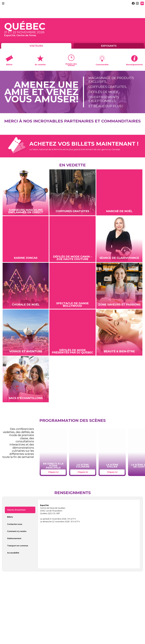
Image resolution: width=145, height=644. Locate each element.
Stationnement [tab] (14, 538)
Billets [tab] (10, 517)
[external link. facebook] (133, 3)
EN (142, 3)
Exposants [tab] (109, 46)
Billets (9, 65)
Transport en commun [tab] (18, 546)
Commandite (102, 65)
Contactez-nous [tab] (15, 524)
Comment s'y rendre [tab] (17, 531)
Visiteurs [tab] (36, 46)
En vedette (40, 65)
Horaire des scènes (71, 65)
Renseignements (134, 65)
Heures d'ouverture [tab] (16, 510)
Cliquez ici (53, 472)
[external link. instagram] (137, 3)
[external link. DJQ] (59, 126)
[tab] (20, 559)
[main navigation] (3, 3)
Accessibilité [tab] (13, 553)
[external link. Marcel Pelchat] (74, 126)
